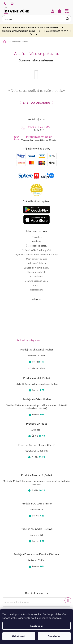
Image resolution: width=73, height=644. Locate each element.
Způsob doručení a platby (36, 268)
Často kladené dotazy (37, 246)
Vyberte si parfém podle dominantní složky (36, 254)
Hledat (67, 18)
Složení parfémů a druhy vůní (37, 250)
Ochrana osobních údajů (36, 281)
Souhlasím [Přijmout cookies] (54, 636)
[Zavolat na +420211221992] (7, 4)
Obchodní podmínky (37, 272)
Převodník (37, 237)
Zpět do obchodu (36, 102)
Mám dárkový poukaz (37, 259)
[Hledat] (36, 19)
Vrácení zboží (37, 276)
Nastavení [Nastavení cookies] (36, 626)
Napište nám (36, 290)
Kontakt (37, 285)
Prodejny (36, 241)
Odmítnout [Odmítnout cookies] (19, 636)
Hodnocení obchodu (37, 263)
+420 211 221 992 (39, 128)
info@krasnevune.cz (39, 138)
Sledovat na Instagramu (28, 340)
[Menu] (67, 11)
